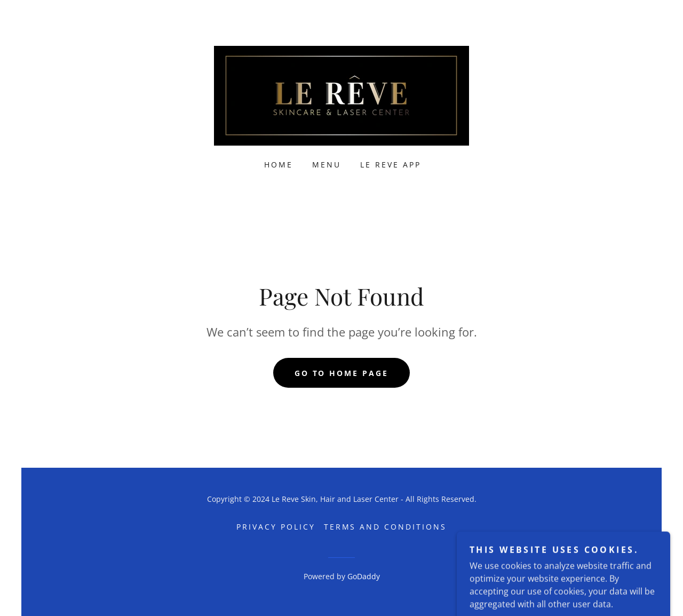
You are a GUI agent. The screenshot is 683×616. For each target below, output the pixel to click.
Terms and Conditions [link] (386, 527)
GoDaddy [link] (364, 576)
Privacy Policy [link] (276, 527)
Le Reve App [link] (391, 165)
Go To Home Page (342, 373)
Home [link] (279, 165)
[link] (341, 95)
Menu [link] (327, 165)
